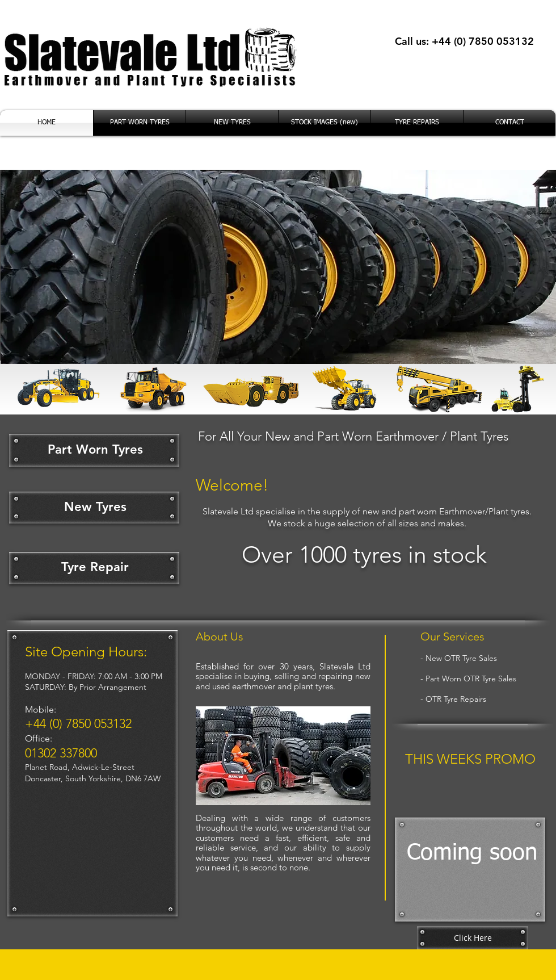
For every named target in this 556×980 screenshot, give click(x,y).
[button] (283, 756)
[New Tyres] (95, 507)
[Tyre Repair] (95, 568)
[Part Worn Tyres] (95, 450)
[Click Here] (473, 938)
